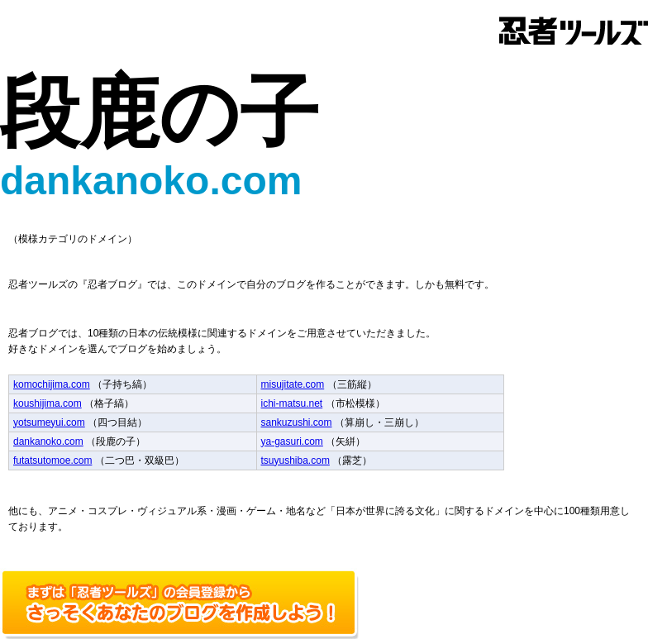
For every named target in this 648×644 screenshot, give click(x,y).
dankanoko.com (48, 441)
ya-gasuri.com (292, 441)
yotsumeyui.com (49, 422)
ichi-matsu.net (292, 403)
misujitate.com (293, 384)
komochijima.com (52, 384)
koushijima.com (48, 403)
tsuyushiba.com (295, 460)
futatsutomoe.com (52, 460)
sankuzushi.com (297, 422)
